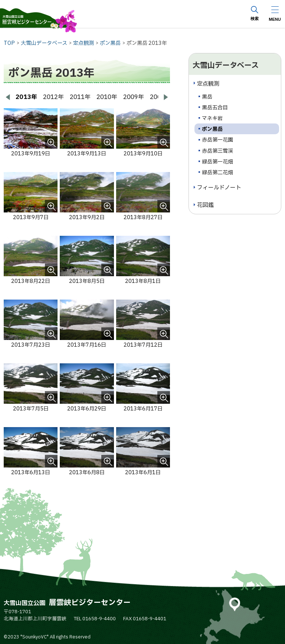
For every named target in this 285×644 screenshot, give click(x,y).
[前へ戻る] (8, 97)
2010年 (107, 97)
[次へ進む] (166, 97)
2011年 (80, 97)
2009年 (134, 97)
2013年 (26, 97)
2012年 (53, 97)
